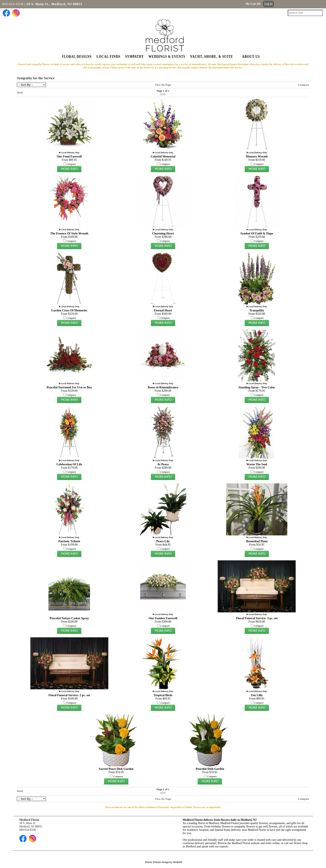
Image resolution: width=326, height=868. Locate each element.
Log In (268, 4)
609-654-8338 (13, 4)
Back (20, 92)
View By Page (163, 85)
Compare (304, 85)
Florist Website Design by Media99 (163, 862)
